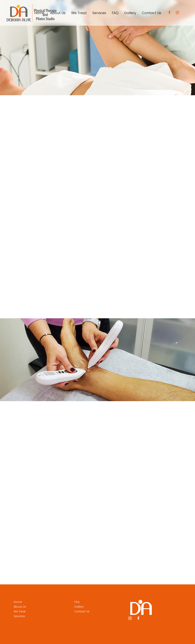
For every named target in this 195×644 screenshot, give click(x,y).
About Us (20, 607)
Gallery (79, 607)
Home (18, 602)
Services (19, 616)
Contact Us (82, 611)
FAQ (77, 602)
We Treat (20, 611)
